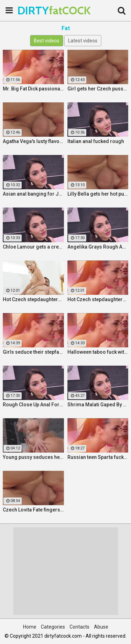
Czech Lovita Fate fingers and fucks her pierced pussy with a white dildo (33, 510)
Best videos (47, 41)
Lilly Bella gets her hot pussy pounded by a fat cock (98, 194)
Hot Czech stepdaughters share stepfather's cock (33, 299)
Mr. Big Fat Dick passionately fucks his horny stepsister (33, 89)
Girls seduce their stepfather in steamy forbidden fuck (33, 352)
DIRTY (35, 10)
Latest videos (83, 41)
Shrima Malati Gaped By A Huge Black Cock (98, 405)
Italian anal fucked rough (96, 141)
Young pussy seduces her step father (33, 457)
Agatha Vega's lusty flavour (33, 141)
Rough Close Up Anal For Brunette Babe (33, 405)
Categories (53, 627)
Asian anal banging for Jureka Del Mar (33, 194)
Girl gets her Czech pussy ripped (98, 89)
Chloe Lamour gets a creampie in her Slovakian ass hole (33, 247)
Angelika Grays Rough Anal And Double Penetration (98, 247)
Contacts (79, 627)
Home (30, 627)
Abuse (101, 627)
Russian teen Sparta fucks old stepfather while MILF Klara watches (98, 457)
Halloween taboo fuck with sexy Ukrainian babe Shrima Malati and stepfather (98, 352)
